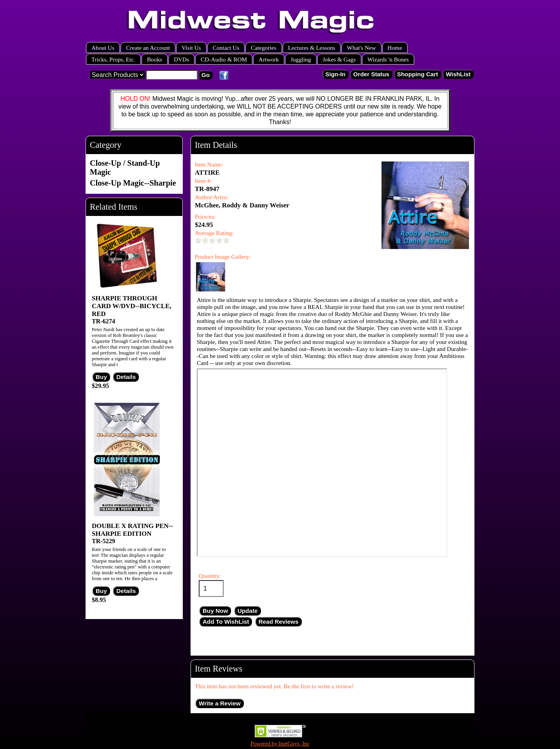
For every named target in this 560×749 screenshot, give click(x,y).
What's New (361, 48)
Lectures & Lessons (312, 48)
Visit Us (191, 48)
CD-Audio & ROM (224, 59)
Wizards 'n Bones (388, 59)
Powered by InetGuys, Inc (280, 744)
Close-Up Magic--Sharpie (133, 183)
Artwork (269, 59)
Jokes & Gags (339, 59)
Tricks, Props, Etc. (113, 59)
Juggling (301, 59)
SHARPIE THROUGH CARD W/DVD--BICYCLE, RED (132, 306)
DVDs (181, 59)
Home (395, 48)
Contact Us (226, 48)
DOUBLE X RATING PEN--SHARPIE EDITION (132, 530)
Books (155, 59)
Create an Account (148, 48)
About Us (103, 48)
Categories (263, 48)
